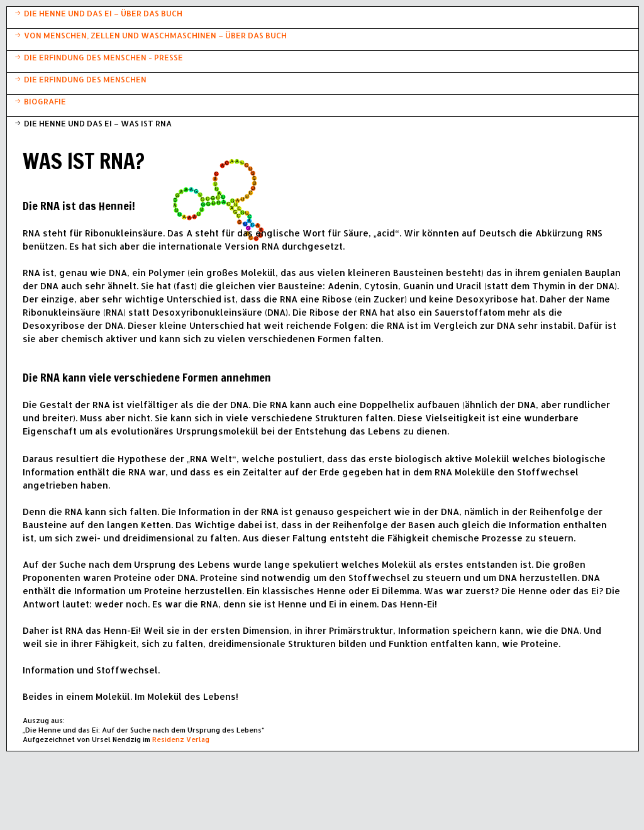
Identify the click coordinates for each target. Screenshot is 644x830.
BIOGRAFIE (45, 101)
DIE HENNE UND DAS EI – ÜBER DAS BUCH (103, 13)
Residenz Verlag (181, 739)
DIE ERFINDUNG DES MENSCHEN (85, 79)
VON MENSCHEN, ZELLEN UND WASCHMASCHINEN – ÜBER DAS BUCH (155, 35)
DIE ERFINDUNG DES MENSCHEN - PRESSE (103, 57)
